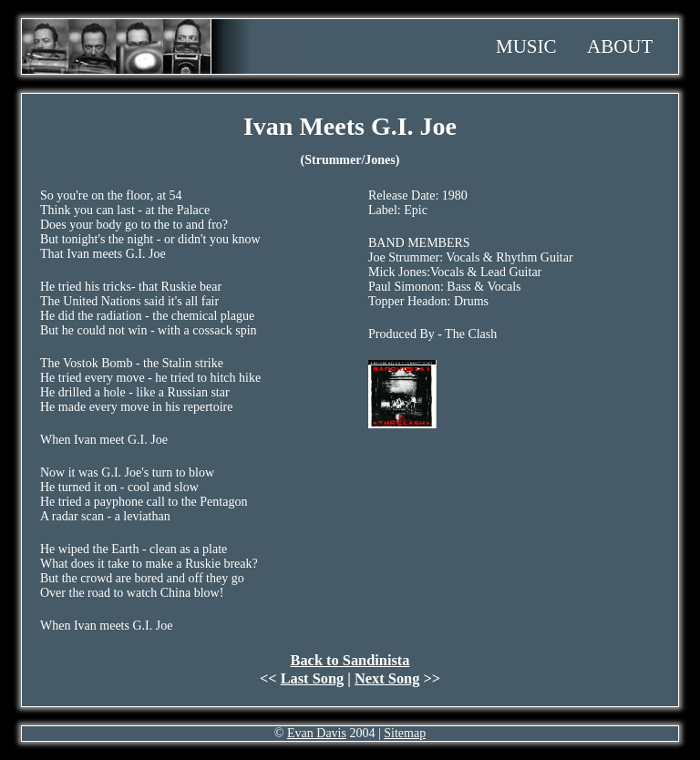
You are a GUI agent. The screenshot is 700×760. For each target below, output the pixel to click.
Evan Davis (317, 733)
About (620, 46)
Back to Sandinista (350, 660)
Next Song (387, 678)
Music (526, 46)
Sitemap (405, 733)
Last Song (313, 678)
